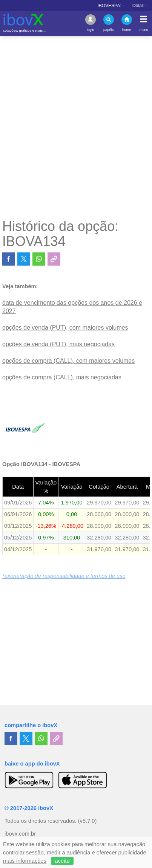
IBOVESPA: (119, 6)
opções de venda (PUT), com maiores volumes (65, 328)
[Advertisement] (76, 127)
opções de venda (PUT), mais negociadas (58, 344)
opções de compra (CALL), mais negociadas (62, 377)
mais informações (25, 861)
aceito (62, 861)
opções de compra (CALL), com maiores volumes (68, 361)
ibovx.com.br (20, 834)
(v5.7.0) (88, 821)
